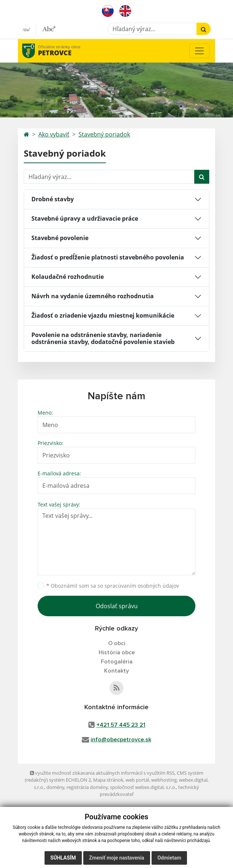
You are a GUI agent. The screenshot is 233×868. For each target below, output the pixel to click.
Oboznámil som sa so (113, 586)
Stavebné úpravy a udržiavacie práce (85, 218)
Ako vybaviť (54, 134)
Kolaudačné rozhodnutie (68, 277)
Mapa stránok (108, 780)
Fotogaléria (117, 662)
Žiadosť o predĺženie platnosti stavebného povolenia (108, 257)
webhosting (164, 780)
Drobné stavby (53, 199)
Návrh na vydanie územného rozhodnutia (93, 296)
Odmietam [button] (169, 858)
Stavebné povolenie (60, 238)
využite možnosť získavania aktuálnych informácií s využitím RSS (102, 773)
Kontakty (116, 671)
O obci (117, 643)
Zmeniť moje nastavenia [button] (117, 858)
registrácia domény (87, 787)
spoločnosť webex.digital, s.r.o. (143, 787)
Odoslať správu (117, 606)
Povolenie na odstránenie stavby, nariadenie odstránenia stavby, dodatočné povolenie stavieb (103, 338)
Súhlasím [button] (63, 858)
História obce (117, 652)
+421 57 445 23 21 (121, 725)
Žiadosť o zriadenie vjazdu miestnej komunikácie (103, 315)
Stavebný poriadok (104, 134)
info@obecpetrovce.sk (121, 740)
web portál (137, 780)
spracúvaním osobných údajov (142, 586)
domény (55, 787)
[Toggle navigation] (199, 51)
